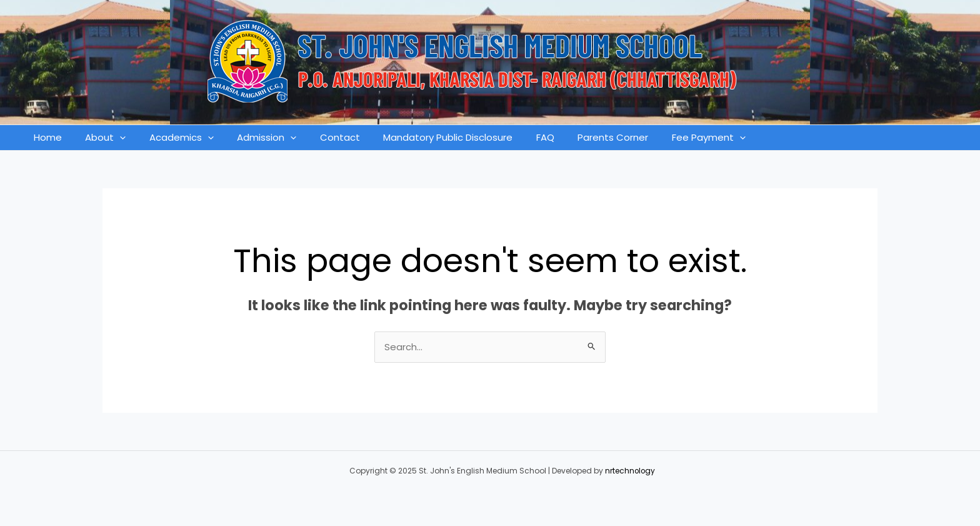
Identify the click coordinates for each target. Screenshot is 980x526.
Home (45, 137)
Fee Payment (669, 138)
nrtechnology (630, 471)
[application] (113, 138)
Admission (250, 138)
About (98, 138)
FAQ (515, 137)
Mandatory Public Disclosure (422, 137)
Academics (170, 138)
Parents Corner (578, 137)
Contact (319, 137)
